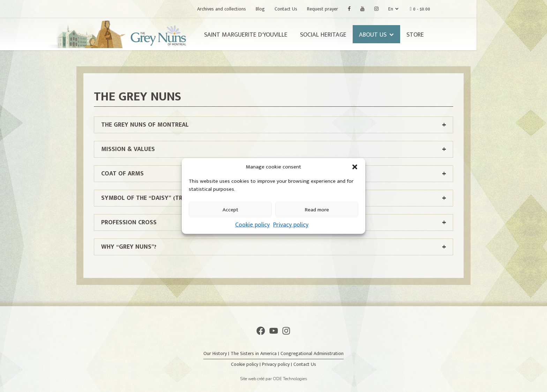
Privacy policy (291, 225)
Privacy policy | (278, 364)
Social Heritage (358, 35)
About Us (408, 35)
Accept (230, 209)
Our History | (217, 353)
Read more (317, 209)
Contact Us (321, 9)
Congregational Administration (312, 353)
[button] (355, 167)
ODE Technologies (290, 379)
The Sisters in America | (256, 353)
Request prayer (358, 9)
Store (450, 35)
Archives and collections (257, 9)
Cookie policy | (246, 364)
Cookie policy (252, 225)
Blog (295, 9)
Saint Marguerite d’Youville (281, 35)
